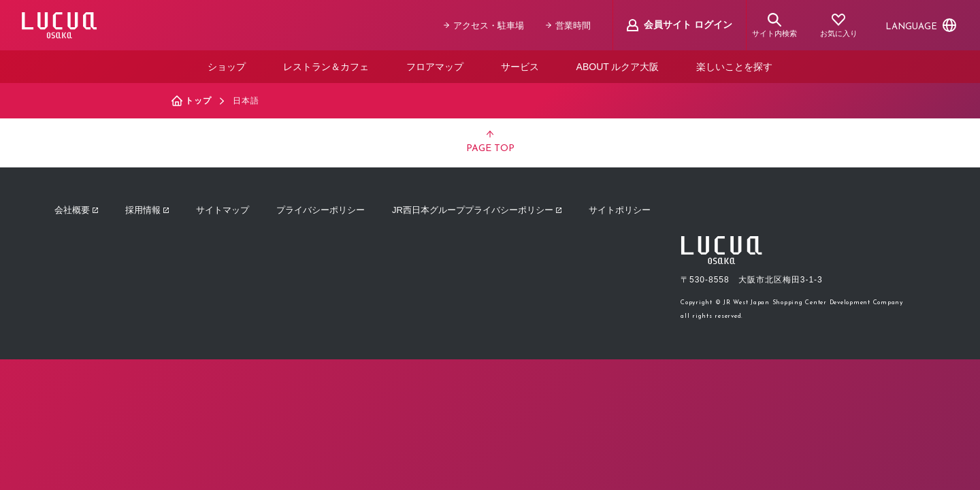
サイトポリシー (620, 210)
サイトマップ (223, 210)
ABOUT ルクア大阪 (618, 67)
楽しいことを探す (734, 67)
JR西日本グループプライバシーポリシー (477, 210)
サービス (520, 67)
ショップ (227, 67)
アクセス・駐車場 (484, 26)
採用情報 (147, 210)
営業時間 (568, 26)
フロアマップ (435, 67)
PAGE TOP (490, 142)
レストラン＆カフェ (326, 67)
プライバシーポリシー (321, 210)
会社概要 (76, 210)
